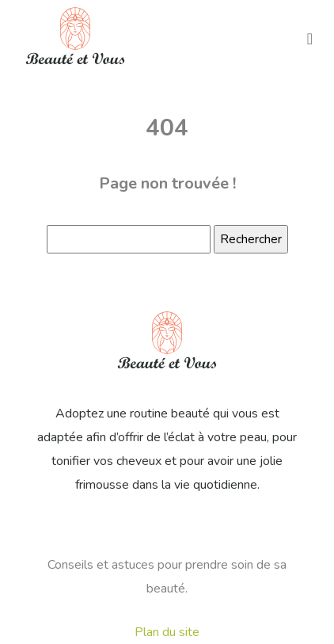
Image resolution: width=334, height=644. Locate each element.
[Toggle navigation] (310, 38)
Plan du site (167, 632)
